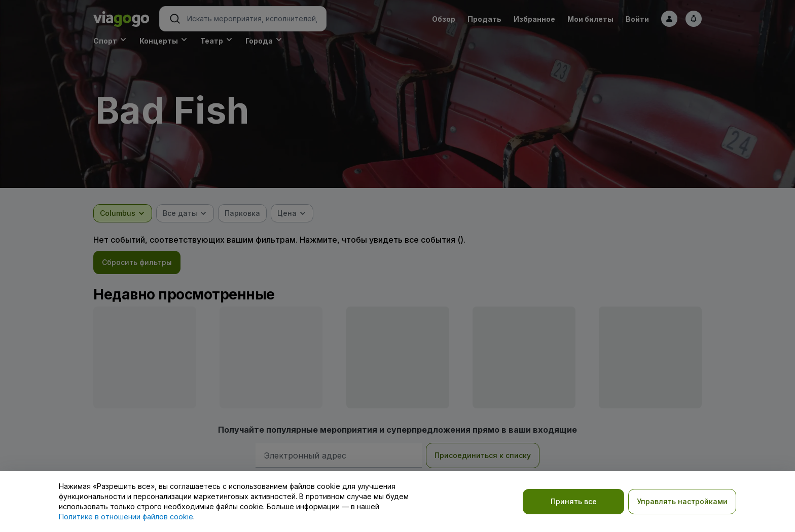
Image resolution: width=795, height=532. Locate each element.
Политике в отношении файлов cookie (126, 517)
